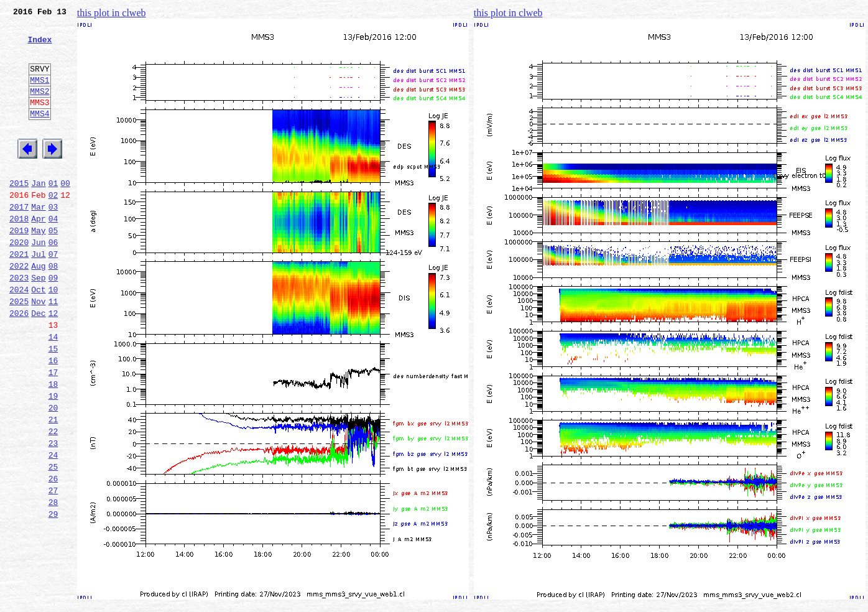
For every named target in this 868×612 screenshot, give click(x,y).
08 (53, 308)
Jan (38, 213)
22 (53, 500)
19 (53, 459)
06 (53, 281)
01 (53, 213)
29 (53, 596)
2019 (19, 267)
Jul (38, 295)
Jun (38, 281)
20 (53, 473)
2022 (19, 308)
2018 (19, 254)
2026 (19, 363)
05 (53, 267)
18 (53, 445)
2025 (19, 350)
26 (53, 555)
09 (53, 322)
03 (53, 240)
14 (53, 391)
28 (53, 582)
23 (53, 514)
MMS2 (39, 108)
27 (53, 568)
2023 (19, 322)
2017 (19, 240)
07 (53, 295)
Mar (38, 240)
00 (65, 213)
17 (53, 432)
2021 (19, 295)
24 (53, 527)
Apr (38, 254)
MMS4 (39, 134)
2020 (19, 281)
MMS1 (39, 95)
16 (53, 418)
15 (53, 404)
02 (53, 226)
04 (53, 254)
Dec (38, 363)
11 (53, 350)
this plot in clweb (112, 13)
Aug (38, 308)
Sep (38, 322)
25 (53, 541)
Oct (38, 336)
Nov (38, 350)
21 (53, 486)
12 (53, 363)
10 (53, 336)
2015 (19, 213)
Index (39, 47)
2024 (19, 336)
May (38, 267)
